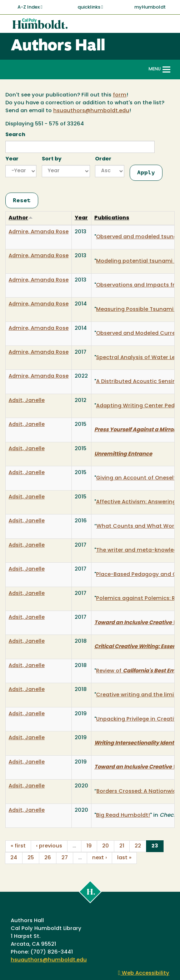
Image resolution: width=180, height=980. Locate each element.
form (120, 95)
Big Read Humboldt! (123, 815)
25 (31, 858)
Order (103, 159)
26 (48, 858)
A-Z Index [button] (30, 7)
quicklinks (90, 7)
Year (12, 159)
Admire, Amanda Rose (39, 232)
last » (124, 858)
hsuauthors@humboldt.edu (91, 111)
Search (15, 135)
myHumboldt (150, 7)
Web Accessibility (144, 973)
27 (65, 858)
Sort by (52, 159)
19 (89, 846)
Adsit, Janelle (27, 401)
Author (21, 218)
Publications (112, 218)
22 (138, 846)
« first (18, 846)
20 (106, 846)
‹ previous (49, 846)
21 (122, 846)
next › (99, 858)
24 (14, 858)
